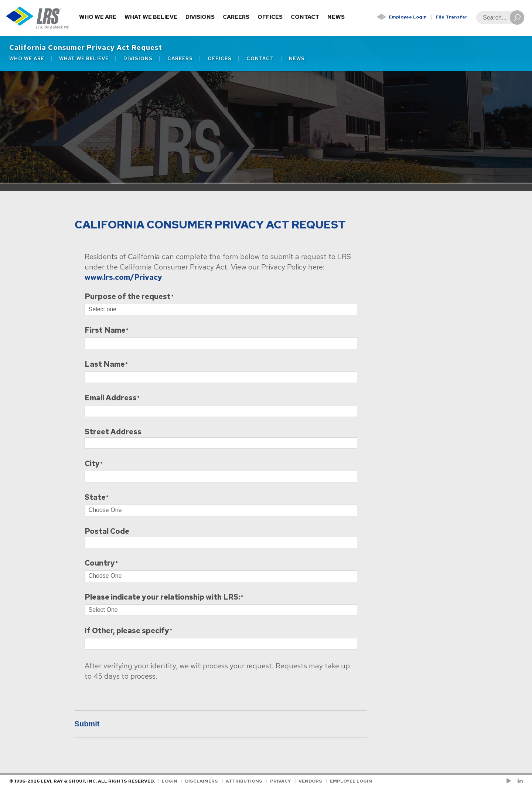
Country (100, 564)
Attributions (244, 781)
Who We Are (98, 17)
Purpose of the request (128, 297)
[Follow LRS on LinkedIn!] (519, 781)
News (336, 17)
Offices (270, 17)
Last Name (105, 365)
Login (170, 781)
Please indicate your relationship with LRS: (162, 598)
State (95, 498)
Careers (236, 17)
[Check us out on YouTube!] (510, 781)
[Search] (498, 18)
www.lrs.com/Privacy (123, 277)
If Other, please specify (127, 631)
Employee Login (408, 17)
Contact (305, 17)
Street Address (113, 432)
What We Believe (151, 17)
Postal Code (107, 531)
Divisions (200, 17)
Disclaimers (202, 781)
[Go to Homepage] (38, 18)
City (92, 464)
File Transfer (451, 17)
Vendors (310, 781)
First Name (105, 331)
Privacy (280, 781)
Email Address (111, 398)
